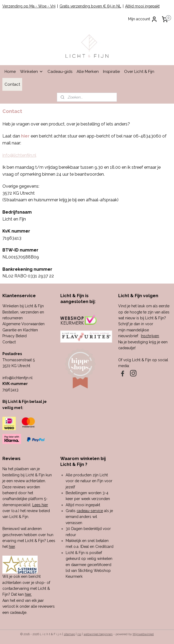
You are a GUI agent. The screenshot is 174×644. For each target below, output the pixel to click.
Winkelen (32, 72)
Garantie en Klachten (20, 330)
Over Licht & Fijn (139, 72)
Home (10, 72)
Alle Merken (88, 72)
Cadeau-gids (60, 72)
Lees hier (40, 505)
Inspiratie (111, 72)
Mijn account (143, 19)
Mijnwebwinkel (143, 634)
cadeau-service (90, 511)
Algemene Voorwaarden (23, 324)
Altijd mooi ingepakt (142, 6)
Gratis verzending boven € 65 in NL (90, 6)
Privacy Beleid (15, 336)
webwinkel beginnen (98, 634)
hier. (28, 594)
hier (12, 547)
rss (79, 634)
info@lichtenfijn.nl (19, 155)
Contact (12, 84)
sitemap (69, 634)
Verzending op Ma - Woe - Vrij (29, 6)
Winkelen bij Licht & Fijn (23, 306)
